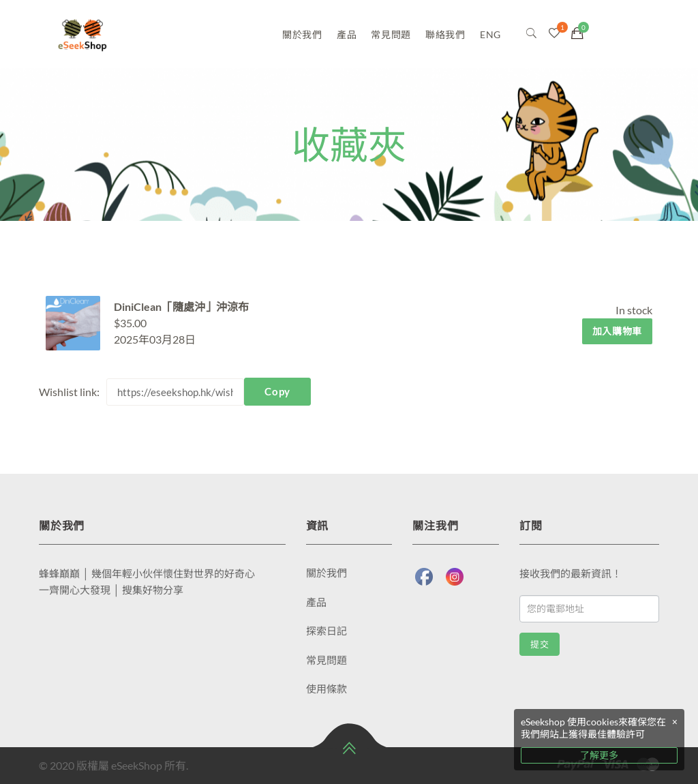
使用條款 (327, 689)
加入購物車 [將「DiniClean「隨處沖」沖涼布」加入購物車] (618, 331)
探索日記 (327, 631)
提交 (540, 645)
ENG (490, 34)
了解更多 (599, 755)
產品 (347, 34)
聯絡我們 (445, 34)
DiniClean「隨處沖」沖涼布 (181, 306)
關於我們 (302, 34)
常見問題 (391, 34)
